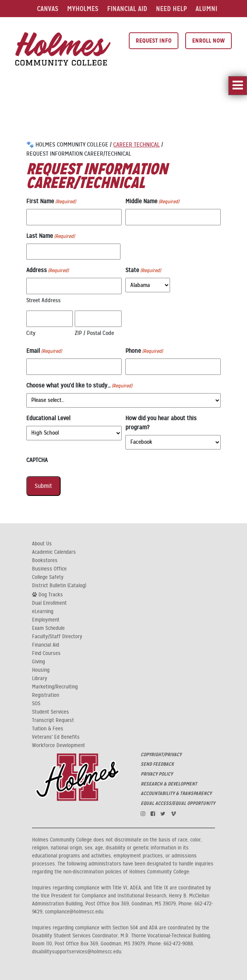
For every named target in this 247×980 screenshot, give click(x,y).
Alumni (206, 9)
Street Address (43, 300)
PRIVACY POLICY (157, 774)
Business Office (49, 569)
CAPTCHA (37, 460)
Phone (144, 351)
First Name (51, 202)
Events (105, 26)
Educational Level (48, 418)
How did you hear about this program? (161, 423)
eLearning (43, 612)
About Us (42, 544)
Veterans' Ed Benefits (56, 737)
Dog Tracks (47, 594)
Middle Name (152, 202)
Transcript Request (53, 720)
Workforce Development (59, 746)
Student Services (51, 712)
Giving (38, 662)
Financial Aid (127, 9)
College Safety (48, 577)
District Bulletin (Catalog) (59, 586)
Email (44, 351)
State (143, 271)
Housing (41, 670)
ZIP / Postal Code (94, 333)
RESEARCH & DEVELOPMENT (169, 784)
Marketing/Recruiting (55, 687)
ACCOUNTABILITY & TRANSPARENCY (176, 794)
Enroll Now (209, 41)
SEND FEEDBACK (157, 764)
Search (141, 26)
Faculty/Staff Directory (57, 637)
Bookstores (45, 561)
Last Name (51, 236)
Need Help (171, 9)
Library (75, 26)
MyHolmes (83, 9)
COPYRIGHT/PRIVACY (161, 755)
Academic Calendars (54, 552)
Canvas (48, 9)
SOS (36, 704)
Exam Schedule (48, 628)
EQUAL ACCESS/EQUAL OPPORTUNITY (178, 803)
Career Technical (136, 145)
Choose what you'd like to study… (79, 386)
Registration (46, 695)
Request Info (154, 41)
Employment (46, 620)
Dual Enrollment (49, 603)
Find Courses (46, 653)
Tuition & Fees (48, 729)
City (31, 333)
